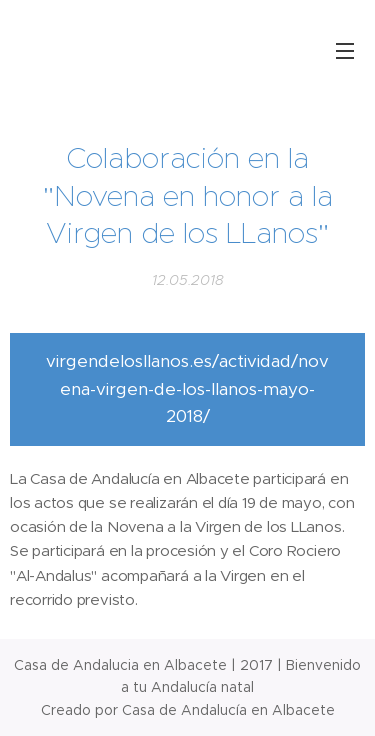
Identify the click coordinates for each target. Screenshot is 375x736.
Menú (345, 51)
